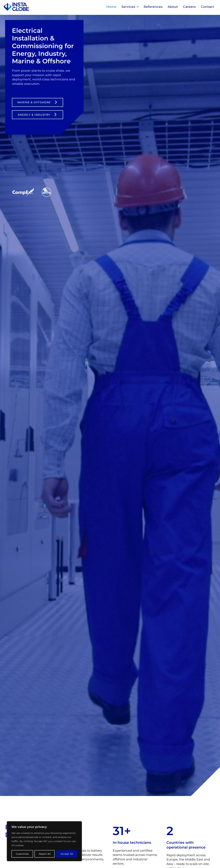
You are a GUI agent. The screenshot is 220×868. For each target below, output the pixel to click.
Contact (207, 7)
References (153, 7)
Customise (22, 854)
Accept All (67, 854)
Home (111, 7)
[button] (130, 7)
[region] (44, 841)
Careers (189, 7)
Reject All (45, 854)
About (173, 7)
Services (130, 7)
